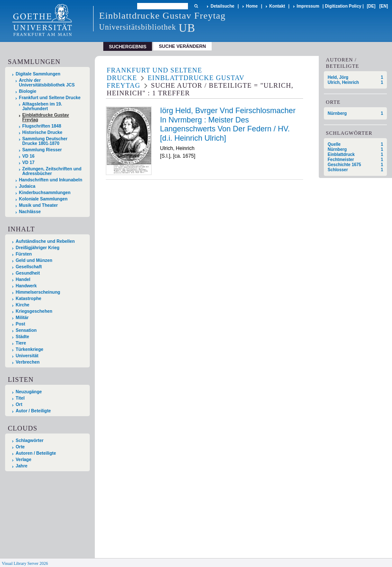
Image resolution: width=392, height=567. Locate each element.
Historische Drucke (43, 132)
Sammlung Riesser (42, 150)
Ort (19, 404)
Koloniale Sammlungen (43, 199)
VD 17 (29, 163)
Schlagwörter (30, 441)
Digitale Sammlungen (38, 74)
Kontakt (277, 6)
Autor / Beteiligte (33, 411)
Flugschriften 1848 (42, 126)
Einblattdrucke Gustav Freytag (46, 117)
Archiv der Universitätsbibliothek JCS (47, 83)
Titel (20, 398)
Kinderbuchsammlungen (45, 193)
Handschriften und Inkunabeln (51, 180)
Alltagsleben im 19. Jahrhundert (42, 106)
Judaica (27, 186)
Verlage (23, 460)
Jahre (22, 466)
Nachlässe (30, 212)
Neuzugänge (29, 392)
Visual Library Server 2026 (25, 563)
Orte (20, 447)
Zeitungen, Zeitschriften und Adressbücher (52, 171)
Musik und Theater (39, 205)
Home (252, 6)
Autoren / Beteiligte (36, 453)
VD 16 (29, 156)
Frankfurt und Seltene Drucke (50, 98)
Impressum (308, 6)
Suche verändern (182, 46)
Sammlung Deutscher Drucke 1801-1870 (45, 141)
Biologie (28, 91)
